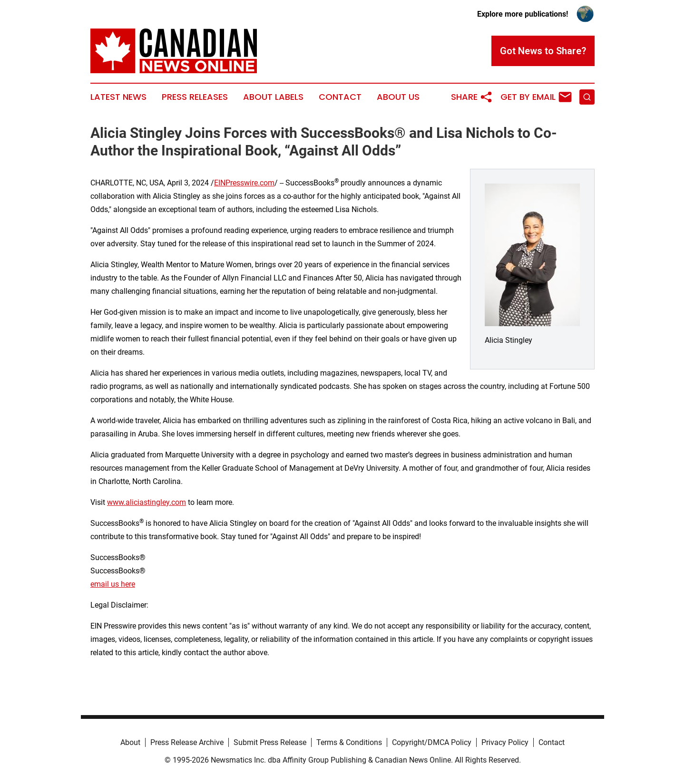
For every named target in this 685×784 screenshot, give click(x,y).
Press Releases (195, 97)
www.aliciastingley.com (147, 502)
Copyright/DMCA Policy (432, 742)
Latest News (118, 97)
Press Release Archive (187, 742)
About (130, 742)
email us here (113, 584)
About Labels (273, 97)
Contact (340, 97)
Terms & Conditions (349, 742)
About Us (398, 97)
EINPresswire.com (244, 183)
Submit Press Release (270, 742)
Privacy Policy (505, 742)
